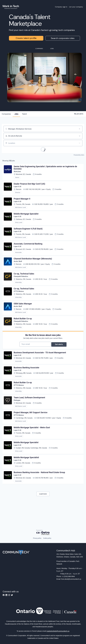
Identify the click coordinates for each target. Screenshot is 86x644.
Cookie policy (47, 538)
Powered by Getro (79, 155)
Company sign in (61, 7)
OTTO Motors (19, 299)
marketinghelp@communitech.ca (58, 631)
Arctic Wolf (19, 267)
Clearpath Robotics (22, 283)
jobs (16, 114)
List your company (76, 7)
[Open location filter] (80, 143)
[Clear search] (80, 129)
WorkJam (18, 172)
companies (6, 114)
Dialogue (18, 415)
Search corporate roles (63, 38)
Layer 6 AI (18, 188)
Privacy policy (37, 538)
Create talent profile (26, 38)
